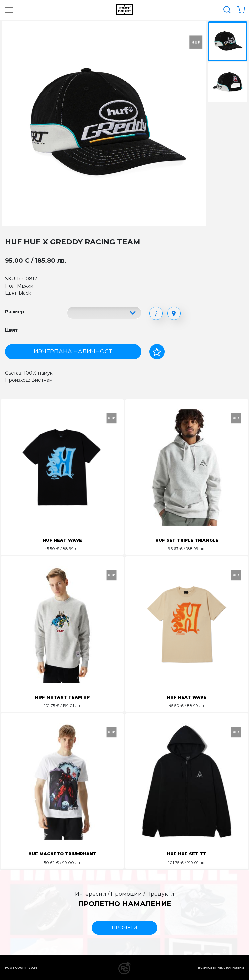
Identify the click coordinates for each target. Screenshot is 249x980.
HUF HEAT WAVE (62, 540)
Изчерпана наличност (73, 351)
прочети (124, 928)
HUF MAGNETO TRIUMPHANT (62, 854)
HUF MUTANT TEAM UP (62, 697)
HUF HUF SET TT (187, 854)
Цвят (11, 330)
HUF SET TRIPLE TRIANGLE (187, 540)
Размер (15, 312)
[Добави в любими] (157, 352)
